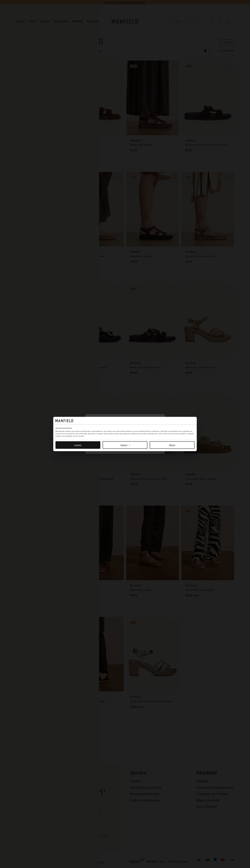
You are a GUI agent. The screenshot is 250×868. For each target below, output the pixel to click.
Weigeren (172, 445)
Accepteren (78, 445)
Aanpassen (125, 445)
